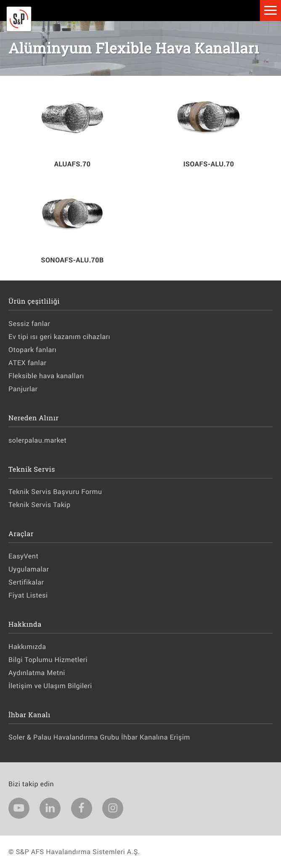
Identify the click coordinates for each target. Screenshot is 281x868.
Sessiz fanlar (29, 324)
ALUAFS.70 (73, 164)
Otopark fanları (32, 350)
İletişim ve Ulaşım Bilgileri (50, 686)
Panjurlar (23, 389)
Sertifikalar (26, 582)
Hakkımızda (27, 647)
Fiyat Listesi (28, 595)
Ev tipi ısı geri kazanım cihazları (59, 337)
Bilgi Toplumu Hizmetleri (48, 660)
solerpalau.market (37, 440)
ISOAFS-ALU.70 (209, 164)
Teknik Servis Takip (39, 505)
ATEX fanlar (27, 363)
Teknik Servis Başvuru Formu (55, 492)
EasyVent (23, 556)
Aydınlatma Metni (37, 673)
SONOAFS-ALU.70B (72, 260)
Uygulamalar (29, 569)
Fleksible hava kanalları (46, 376)
